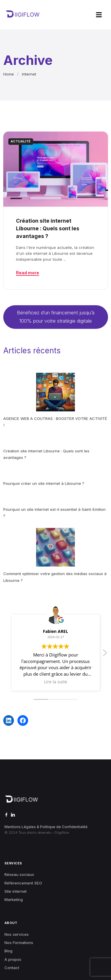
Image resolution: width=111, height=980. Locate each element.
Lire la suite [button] (56, 682)
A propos (13, 959)
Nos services (17, 934)
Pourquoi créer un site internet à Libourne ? (44, 483)
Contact (12, 968)
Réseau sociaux (19, 874)
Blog (8, 951)
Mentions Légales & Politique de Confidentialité (46, 827)
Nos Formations (19, 943)
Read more (28, 273)
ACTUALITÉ (21, 141)
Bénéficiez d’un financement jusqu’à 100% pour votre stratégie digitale (56, 317)
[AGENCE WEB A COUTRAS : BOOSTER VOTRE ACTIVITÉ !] (55, 392)
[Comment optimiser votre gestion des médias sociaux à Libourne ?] (55, 547)
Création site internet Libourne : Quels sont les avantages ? (48, 229)
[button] (99, 15)
